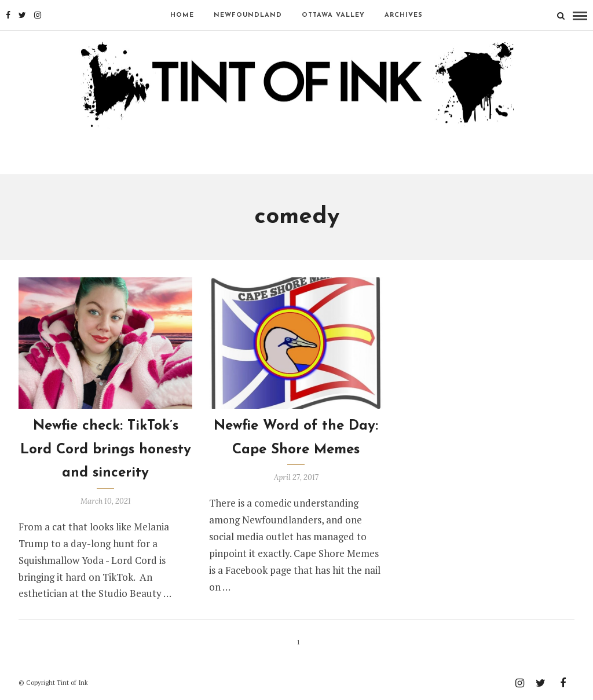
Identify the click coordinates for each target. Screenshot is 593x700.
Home (182, 15)
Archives (404, 15)
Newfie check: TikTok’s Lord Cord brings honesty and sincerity (106, 450)
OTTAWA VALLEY (333, 15)
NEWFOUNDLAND (248, 15)
